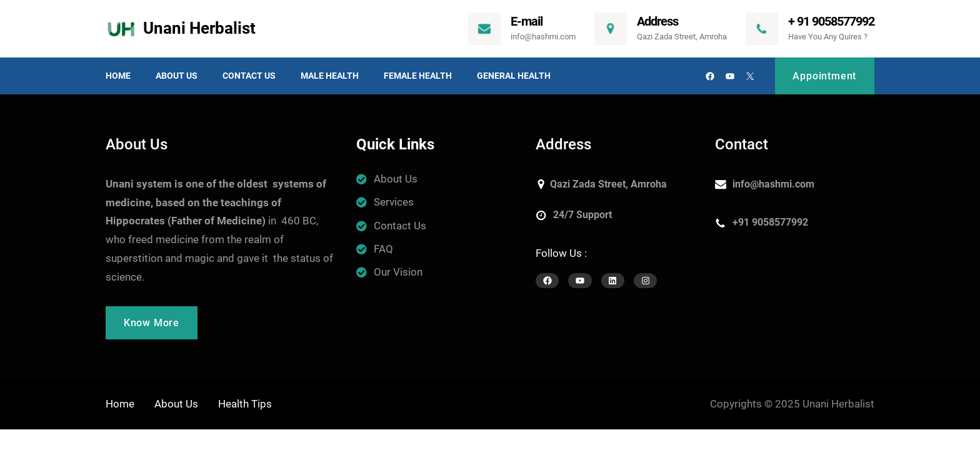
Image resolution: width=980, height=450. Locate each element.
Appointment (824, 76)
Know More (152, 323)
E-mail (527, 21)
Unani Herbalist (199, 28)
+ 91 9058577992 (831, 21)
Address (657, 21)
